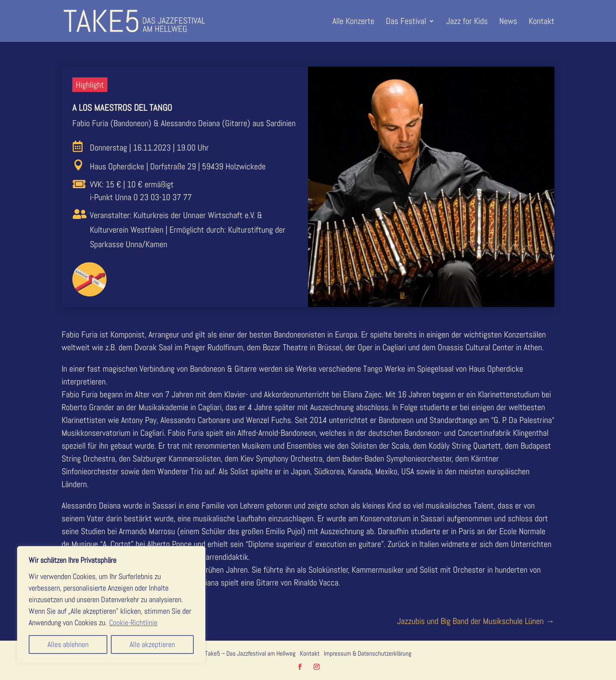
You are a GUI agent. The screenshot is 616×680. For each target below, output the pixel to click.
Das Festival (406, 22)
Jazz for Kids (467, 22)
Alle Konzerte (353, 22)
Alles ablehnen (68, 644)
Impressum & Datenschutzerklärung (368, 653)
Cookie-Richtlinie (133, 622)
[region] (111, 605)
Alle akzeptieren (152, 644)
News (508, 22)
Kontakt (542, 22)
